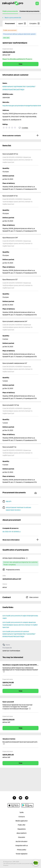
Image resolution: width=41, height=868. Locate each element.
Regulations (22, 829)
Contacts (22, 817)
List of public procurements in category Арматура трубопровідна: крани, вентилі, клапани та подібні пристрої (20, 625)
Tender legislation (22, 854)
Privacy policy (22, 850)
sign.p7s (9, 501)
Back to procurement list (13, 18)
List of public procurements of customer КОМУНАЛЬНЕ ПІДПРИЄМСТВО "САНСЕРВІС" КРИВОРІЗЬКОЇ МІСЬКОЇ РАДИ (19, 634)
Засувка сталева (9, 739)
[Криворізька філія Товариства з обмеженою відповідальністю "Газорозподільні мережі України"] (20, 670)
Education (22, 837)
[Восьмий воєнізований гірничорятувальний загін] (20, 743)
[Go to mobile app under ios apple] (14, 805)
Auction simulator (22, 841)
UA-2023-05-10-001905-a (11, 532)
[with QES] (6, 38)
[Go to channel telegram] (27, 798)
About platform (22, 833)
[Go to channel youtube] (20, 798)
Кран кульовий (8, 702)
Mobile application (22, 821)
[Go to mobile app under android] (27, 805)
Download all (36, 493)
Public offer (22, 825)
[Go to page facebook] (14, 798)
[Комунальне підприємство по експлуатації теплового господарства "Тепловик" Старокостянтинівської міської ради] (20, 707)
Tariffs (22, 812)
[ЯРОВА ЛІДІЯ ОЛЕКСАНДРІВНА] (15, 558)
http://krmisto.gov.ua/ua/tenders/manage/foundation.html (22, 106)
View (20, 64)
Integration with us (22, 846)
